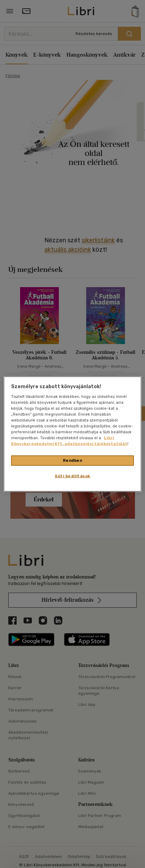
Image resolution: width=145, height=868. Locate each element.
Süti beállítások (72, 476)
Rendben (73, 460)
